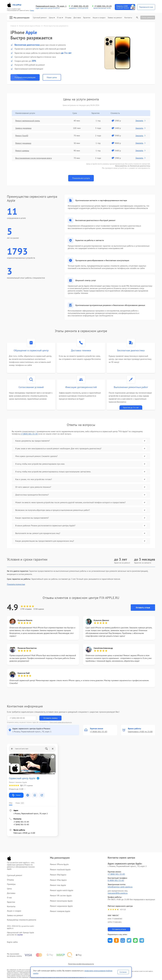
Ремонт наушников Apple (61, 906)
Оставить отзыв (143, 607)
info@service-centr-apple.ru (120, 887)
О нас (60, 18)
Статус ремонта (148, 17)
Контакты (128, 18)
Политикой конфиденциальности (61, 722)
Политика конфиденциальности (81, 964)
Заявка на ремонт (115, 18)
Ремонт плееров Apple (60, 911)
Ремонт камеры (22, 151)
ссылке (20, 935)
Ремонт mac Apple (58, 885)
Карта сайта (12, 942)
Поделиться (110, 940)
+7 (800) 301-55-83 (80, 6)
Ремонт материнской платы (28, 121)
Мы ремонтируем (19, 18)
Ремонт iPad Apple (58, 875)
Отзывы (68, 18)
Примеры (11, 884)
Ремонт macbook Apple (60, 869)
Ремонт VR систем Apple (61, 895)
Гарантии (87, 18)
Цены (52, 18)
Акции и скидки (99, 18)
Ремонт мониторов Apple (61, 901)
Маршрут (16, 795)
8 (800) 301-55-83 (116, 880)
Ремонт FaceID (22, 136)
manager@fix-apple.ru (118, 893)
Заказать (141, 121)
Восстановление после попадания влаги (34, 158)
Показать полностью (16, 584)
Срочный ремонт (40, 18)
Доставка (77, 18)
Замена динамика (23, 128)
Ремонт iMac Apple (58, 880)
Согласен (123, 972)
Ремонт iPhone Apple (59, 864)
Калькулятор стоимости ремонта (22, 920)
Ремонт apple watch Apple (62, 890)
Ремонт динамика (23, 143)
